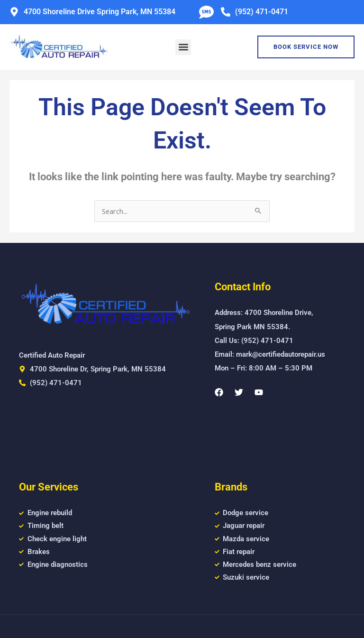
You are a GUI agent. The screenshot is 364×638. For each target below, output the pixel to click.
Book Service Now (306, 47)
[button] (183, 47)
